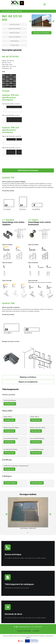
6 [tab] (46, 29)
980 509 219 (38, 627)
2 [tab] (38, 29)
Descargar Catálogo (10, 483)
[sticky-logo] (17, 1)
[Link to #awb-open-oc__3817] (45, 4)
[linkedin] (15, 627)
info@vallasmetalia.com (25, 627)
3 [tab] (40, 29)
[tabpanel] (42, 21)
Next (53, 21)
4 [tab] (42, 29)
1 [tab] (36, 29)
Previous (30, 21)
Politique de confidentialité (24, 631)
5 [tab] (44, 29)
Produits (8, 11)
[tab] (28, 170)
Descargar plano (9, 420)
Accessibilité (36, 631)
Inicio (4, 11)
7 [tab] (48, 29)
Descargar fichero (10, 404)
